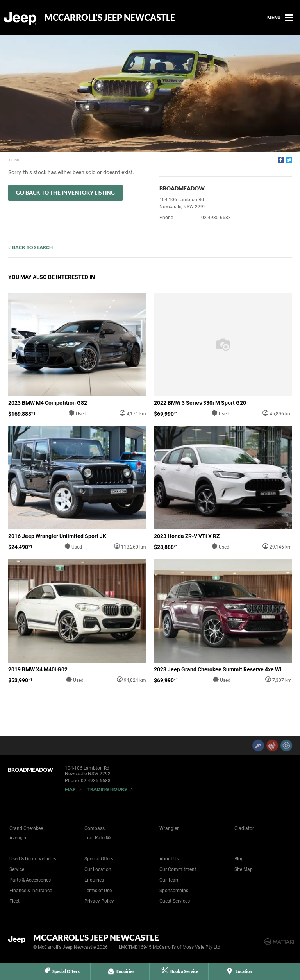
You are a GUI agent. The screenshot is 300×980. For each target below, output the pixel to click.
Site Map (244, 869)
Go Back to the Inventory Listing (65, 192)
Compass (95, 828)
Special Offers (99, 859)
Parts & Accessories (30, 880)
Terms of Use (98, 891)
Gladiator (244, 828)
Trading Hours (107, 789)
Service (17, 869)
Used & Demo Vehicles (33, 859)
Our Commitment (178, 869)
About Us (169, 859)
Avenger (18, 838)
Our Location (98, 869)
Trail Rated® (97, 838)
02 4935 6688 (216, 218)
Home (15, 160)
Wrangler (169, 828)
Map (70, 789)
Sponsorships (174, 891)
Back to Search (32, 247)
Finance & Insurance (31, 891)
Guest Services (175, 901)
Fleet (14, 901)
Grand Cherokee (26, 828)
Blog (239, 859)
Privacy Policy (99, 901)
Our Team (170, 880)
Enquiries (94, 880)
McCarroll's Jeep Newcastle (110, 18)
